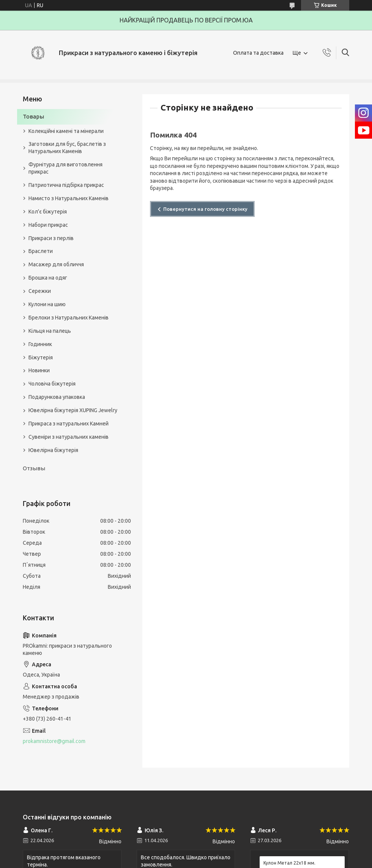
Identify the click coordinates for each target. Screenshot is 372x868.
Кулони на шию (47, 304)
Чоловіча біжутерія (52, 384)
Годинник (40, 344)
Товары (33, 116)
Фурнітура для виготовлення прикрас (65, 168)
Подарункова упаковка (57, 397)
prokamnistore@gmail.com (54, 741)
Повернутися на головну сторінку (205, 209)
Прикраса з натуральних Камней (69, 424)
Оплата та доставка (258, 53)
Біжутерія (41, 357)
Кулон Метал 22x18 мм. (289, 863)
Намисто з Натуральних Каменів (69, 198)
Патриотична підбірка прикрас (66, 185)
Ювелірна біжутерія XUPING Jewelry (73, 410)
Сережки (40, 291)
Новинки (39, 370)
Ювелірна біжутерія (53, 450)
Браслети (41, 251)
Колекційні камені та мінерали (66, 131)
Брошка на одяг (48, 278)
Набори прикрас (48, 225)
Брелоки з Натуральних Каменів (69, 318)
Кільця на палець (50, 331)
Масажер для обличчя (56, 264)
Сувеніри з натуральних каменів (69, 437)
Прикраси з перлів (51, 238)
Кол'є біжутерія (48, 212)
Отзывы (34, 468)
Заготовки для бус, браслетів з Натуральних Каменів (67, 148)
